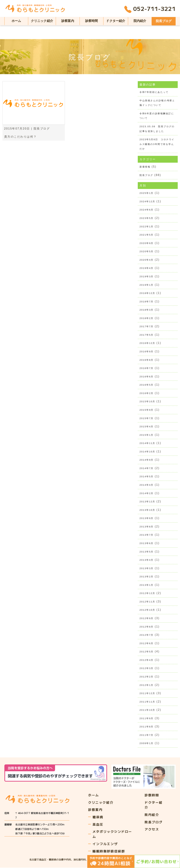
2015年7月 (147, 418)
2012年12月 (147, 594)
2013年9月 (147, 519)
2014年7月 (147, 468)
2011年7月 (147, 735)
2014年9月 (147, 460)
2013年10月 (147, 510)
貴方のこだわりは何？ (21, 137)
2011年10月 (147, 711)
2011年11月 (147, 702)
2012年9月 (147, 619)
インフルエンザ (105, 844)
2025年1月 (147, 193)
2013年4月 (147, 560)
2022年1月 (147, 227)
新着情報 (145, 167)
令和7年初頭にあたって (154, 92)
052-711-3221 (150, 9)
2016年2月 (147, 393)
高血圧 (98, 825)
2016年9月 (147, 352)
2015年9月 (147, 410)
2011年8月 (147, 727)
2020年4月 (147, 260)
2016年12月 (147, 343)
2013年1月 (147, 585)
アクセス (152, 829)
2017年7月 (147, 327)
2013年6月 (147, 544)
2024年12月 (147, 201)
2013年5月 (147, 552)
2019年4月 (147, 268)
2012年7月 (147, 635)
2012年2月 (147, 677)
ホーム (16, 21)
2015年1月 (147, 435)
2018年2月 (147, 318)
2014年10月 (147, 452)
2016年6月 (147, 377)
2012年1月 (147, 685)
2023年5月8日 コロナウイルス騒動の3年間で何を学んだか (157, 144)
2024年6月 (147, 210)
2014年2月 (147, 494)
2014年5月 (147, 477)
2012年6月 (147, 644)
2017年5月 (147, 335)
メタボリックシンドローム (112, 834)
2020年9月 (147, 243)
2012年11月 (147, 602)
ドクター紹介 (116, 21)
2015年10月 (147, 402)
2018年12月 (147, 293)
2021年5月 (147, 235)
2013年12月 (147, 502)
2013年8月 (147, 527)
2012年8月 (147, 627)
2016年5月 (147, 385)
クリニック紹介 (42, 21)
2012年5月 (147, 652)
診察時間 (92, 21)
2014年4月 (147, 485)
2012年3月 (147, 669)
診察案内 (68, 21)
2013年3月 (147, 569)
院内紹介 (140, 21)
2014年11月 (147, 444)
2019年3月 (147, 277)
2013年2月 (147, 577)
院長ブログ (164, 21)
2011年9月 (147, 719)
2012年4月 (147, 660)
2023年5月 (147, 218)
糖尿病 (98, 817)
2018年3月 (147, 310)
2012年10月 (147, 610)
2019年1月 (147, 285)
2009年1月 (147, 744)
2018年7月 (147, 302)
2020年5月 (147, 252)
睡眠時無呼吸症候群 (109, 852)
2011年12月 (147, 694)
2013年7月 (147, 535)
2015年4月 (147, 427)
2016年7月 (147, 368)
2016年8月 (147, 360)
